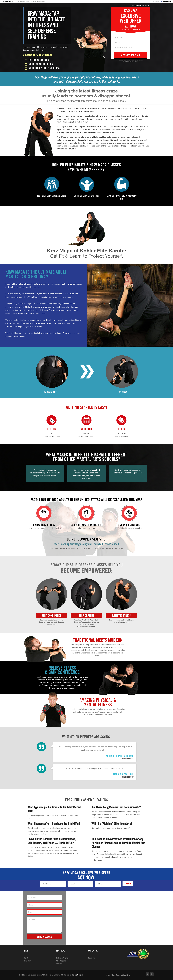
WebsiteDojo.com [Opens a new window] (77, 975)
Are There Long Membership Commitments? (116, 807)
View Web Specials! (131, 55)
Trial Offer (27, 961)
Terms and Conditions (123, 975)
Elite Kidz (59, 964)
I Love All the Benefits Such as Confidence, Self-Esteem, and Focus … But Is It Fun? (52, 841)
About (26, 958)
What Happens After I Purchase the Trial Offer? (54, 823)
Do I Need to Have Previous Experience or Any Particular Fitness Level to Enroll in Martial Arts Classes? (118, 843)
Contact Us (92, 958)
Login (156, 1)
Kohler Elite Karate (8, 1)
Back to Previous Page (140, 5)
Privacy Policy (110, 975)
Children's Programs (63, 958)
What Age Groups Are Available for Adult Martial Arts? (54, 809)
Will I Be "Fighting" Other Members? (112, 823)
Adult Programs (61, 961)
